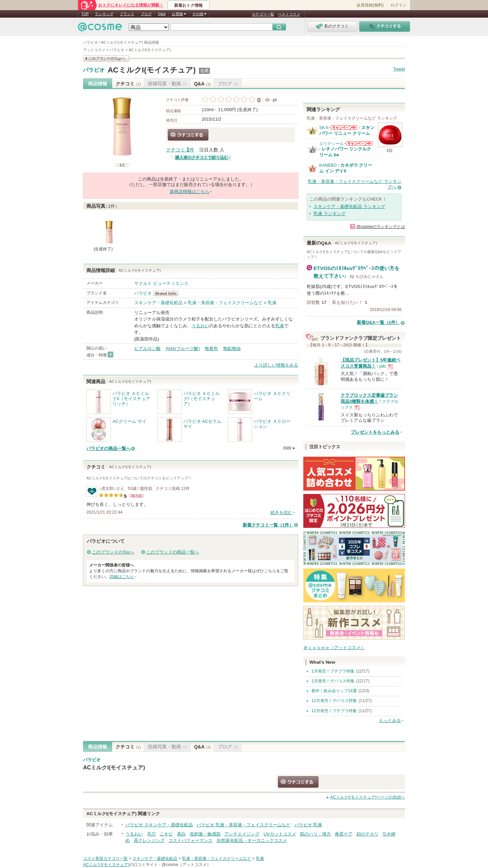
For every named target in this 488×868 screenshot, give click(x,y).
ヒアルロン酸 (147, 348)
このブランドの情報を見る (106, 58)
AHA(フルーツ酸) (183, 348)
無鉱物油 (232, 348)
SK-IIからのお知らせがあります (343, 128)
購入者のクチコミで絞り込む (202, 158)
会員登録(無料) (370, 5)
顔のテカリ (368, 834)
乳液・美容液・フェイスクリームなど (225, 303)
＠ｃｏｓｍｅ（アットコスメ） (334, 648)
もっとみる (390, 720)
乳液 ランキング (330, 214)
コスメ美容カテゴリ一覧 (105, 859)
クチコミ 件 (180, 150)
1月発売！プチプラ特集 (333, 671)
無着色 (211, 348)
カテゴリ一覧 (263, 14)
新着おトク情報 (188, 5)
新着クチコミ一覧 (268, 525)
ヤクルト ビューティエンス (161, 283)
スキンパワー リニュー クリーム (347, 130)
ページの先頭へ (368, 797)
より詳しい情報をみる (276, 365)
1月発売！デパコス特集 (333, 681)
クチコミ (128, 84)
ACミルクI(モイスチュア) (152, 70)
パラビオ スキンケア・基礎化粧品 (159, 825)
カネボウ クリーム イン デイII (346, 168)
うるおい (200, 326)
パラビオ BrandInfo (168, 293)
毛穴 (151, 834)
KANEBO (328, 165)
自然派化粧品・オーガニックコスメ (252, 840)
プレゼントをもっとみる (375, 432)
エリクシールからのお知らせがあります (359, 143)
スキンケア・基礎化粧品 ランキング (349, 206)
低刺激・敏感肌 (205, 834)
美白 (181, 834)
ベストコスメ (289, 14)
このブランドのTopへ (113, 552)
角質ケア (344, 834)
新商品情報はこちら (190, 192)
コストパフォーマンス (190, 840)
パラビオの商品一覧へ (108, 448)
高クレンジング (149, 840)
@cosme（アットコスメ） (186, 865)
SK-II (324, 128)
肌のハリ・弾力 (315, 834)
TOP (85, 14)
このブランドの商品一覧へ (172, 552)
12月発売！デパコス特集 (334, 701)
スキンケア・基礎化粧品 (158, 303)
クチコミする (188, 135)
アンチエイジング (242, 834)
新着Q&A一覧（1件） (378, 322)
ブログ (146, 14)
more (287, 447)
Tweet (399, 69)
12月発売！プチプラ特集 (334, 711)
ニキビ (166, 834)
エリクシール (331, 144)
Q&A (162, 14)
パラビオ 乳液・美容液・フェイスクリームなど (243, 825)
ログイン (399, 5)
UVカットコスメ (280, 834)
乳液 (272, 303)
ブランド (127, 14)
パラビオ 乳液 (308, 825)
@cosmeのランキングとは (381, 227)
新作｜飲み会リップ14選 (334, 691)
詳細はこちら (122, 577)
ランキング (104, 14)
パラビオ (94, 70)
